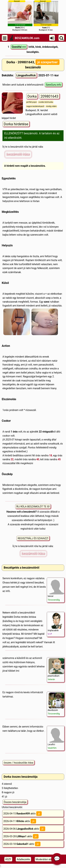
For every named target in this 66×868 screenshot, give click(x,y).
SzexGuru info (53, 85)
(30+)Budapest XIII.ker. (20, 16)
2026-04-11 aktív (20, 821)
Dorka (32, 96)
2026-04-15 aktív (23, 814)
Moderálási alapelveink (48, 859)
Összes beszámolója (15, 802)
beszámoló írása (18, 154)
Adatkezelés (23, 859)
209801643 (49, 96)
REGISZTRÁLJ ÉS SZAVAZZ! (33, 538)
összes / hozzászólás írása (18, 763)
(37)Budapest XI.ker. (46, 16)
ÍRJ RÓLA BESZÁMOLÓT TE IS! (33, 507)
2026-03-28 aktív (21, 836)
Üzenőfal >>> (19, 47)
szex (46, 302)
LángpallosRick (26, 75)
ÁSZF (8, 859)
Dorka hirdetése (16, 124)
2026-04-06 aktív (24, 829)
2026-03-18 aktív (22, 844)
